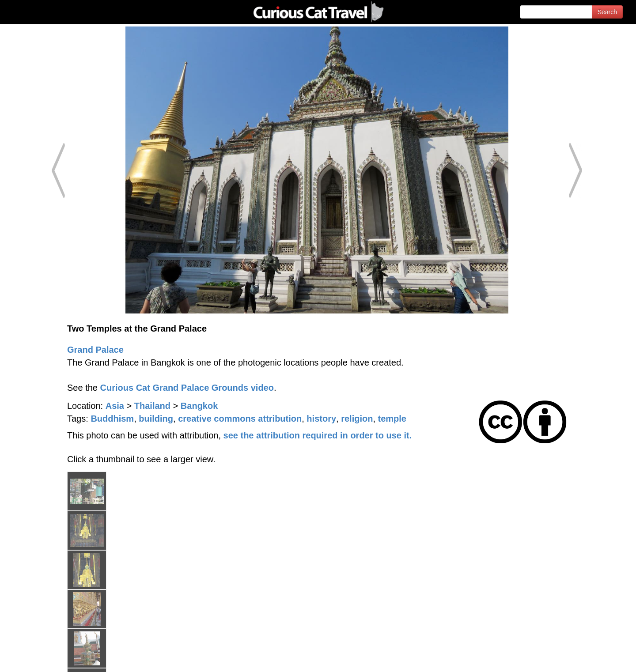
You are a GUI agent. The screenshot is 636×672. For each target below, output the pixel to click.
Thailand (152, 406)
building (156, 419)
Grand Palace (95, 350)
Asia (115, 406)
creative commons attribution (240, 419)
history (321, 419)
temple (392, 419)
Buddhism (112, 419)
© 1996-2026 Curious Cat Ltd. (54, 658)
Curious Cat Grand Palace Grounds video (187, 388)
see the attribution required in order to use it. (318, 435)
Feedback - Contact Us (593, 658)
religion (357, 419)
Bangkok (199, 406)
